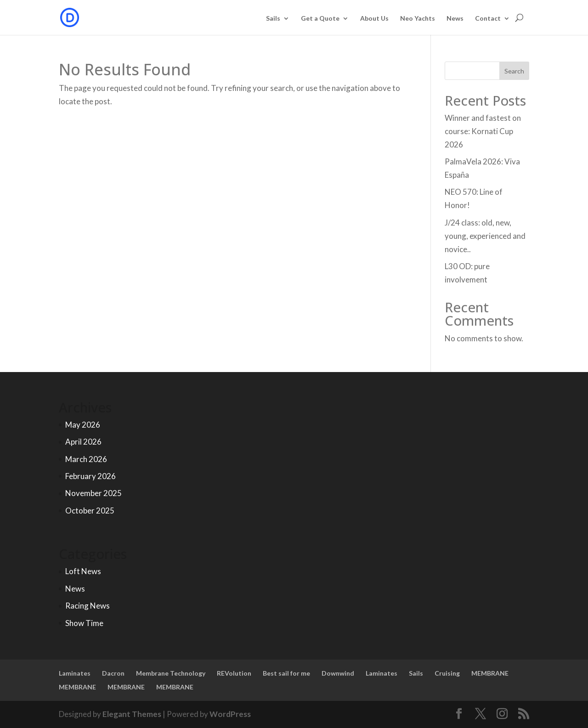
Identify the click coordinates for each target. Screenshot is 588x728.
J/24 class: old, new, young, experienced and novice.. (485, 236)
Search (514, 71)
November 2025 (93, 493)
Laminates (75, 673)
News (455, 19)
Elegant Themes (132, 714)
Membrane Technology (171, 673)
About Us (374, 19)
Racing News (88, 606)
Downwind (338, 673)
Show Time (84, 623)
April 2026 (83, 442)
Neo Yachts (418, 19)
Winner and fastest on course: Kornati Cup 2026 (483, 131)
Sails (273, 19)
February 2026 (90, 476)
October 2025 (90, 511)
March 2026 (86, 459)
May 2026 (83, 425)
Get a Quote (320, 19)
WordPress (230, 714)
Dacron (113, 673)
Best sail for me (286, 673)
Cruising (447, 673)
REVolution (234, 673)
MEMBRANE (490, 673)
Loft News (83, 571)
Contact (488, 19)
